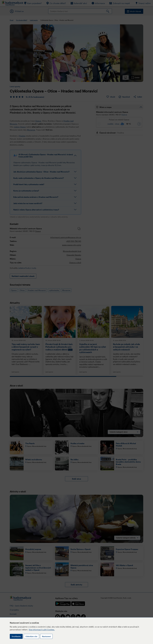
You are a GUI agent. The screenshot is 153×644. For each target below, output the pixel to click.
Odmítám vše (31, 636)
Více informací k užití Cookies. (42, 630)
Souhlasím (16, 636)
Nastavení (46, 636)
